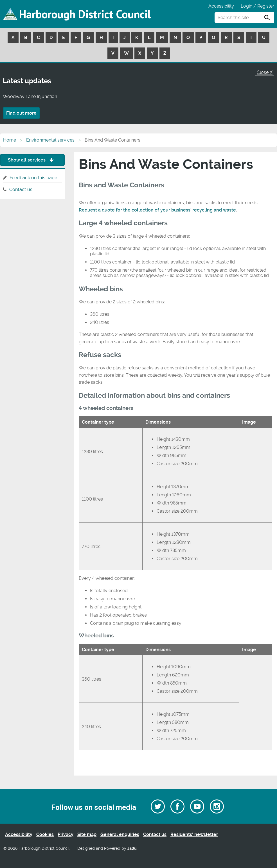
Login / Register (257, 6)
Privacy (66, 834)
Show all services (32, 160)
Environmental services (50, 140)
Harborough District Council (85, 14)
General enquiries (120, 834)
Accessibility (221, 6)
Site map (87, 834)
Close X (265, 72)
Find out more (21, 113)
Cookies (45, 834)
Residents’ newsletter (194, 834)
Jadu (132, 848)
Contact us (21, 189)
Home (10, 140)
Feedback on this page (33, 178)
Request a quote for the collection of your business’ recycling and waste (157, 210)
